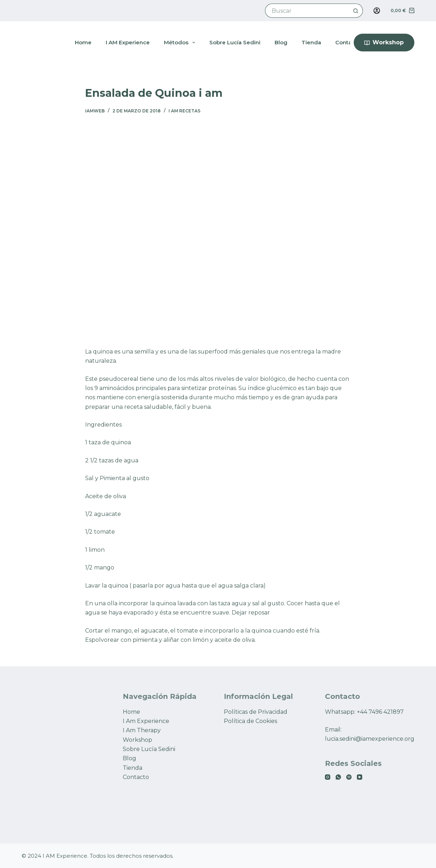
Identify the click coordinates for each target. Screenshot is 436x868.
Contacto (136, 777)
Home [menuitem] (83, 42)
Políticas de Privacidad (256, 712)
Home (131, 712)
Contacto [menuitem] (348, 42)
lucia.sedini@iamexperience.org (370, 739)
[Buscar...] (307, 11)
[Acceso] (377, 11)
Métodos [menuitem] (181, 43)
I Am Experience (146, 721)
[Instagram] (328, 777)
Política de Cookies (250, 721)
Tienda (133, 768)
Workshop (384, 42)
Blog (129, 758)
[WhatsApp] (338, 777)
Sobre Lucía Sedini (149, 749)
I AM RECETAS (184, 111)
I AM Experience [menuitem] (128, 42)
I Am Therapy (142, 730)
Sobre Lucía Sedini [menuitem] (235, 42)
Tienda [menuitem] (311, 42)
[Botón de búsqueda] (356, 11)
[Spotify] (349, 777)
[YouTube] (360, 777)
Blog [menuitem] (281, 42)
